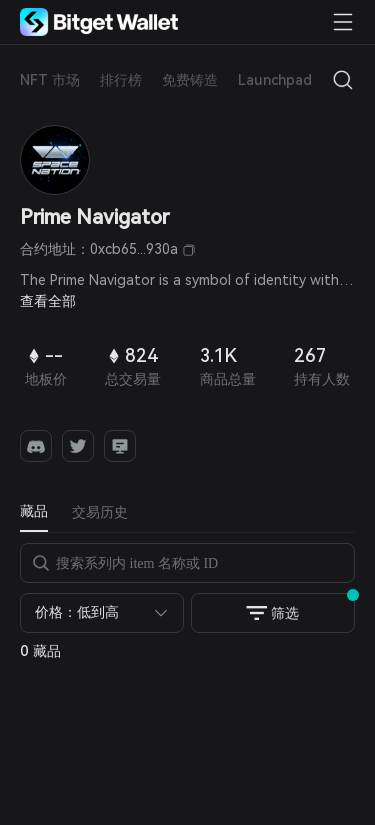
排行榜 (121, 80)
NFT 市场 (50, 80)
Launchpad (275, 80)
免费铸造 (190, 80)
